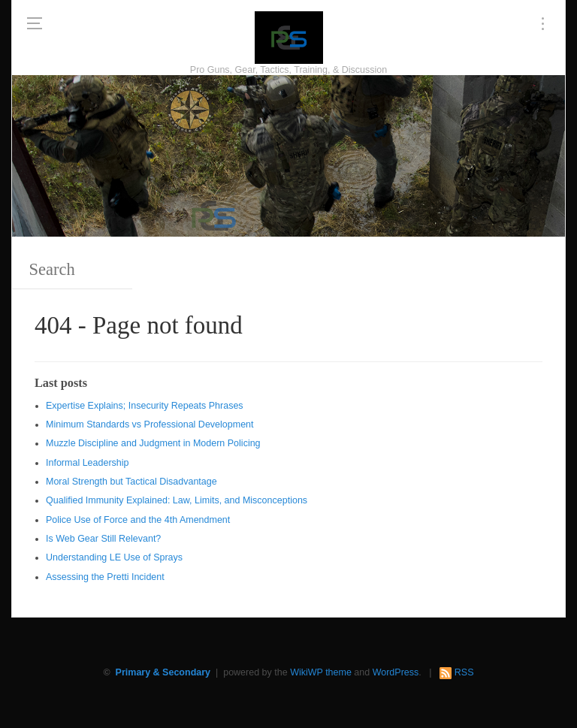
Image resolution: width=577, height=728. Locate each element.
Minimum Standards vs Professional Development (150, 424)
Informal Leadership (87, 463)
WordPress (396, 672)
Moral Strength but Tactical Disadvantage (131, 482)
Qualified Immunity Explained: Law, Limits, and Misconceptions (177, 500)
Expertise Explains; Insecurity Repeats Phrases (145, 406)
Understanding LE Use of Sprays (114, 557)
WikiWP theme (321, 672)
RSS (464, 672)
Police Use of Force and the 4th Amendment (138, 520)
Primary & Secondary (163, 672)
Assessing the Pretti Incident (105, 577)
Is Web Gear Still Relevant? (103, 539)
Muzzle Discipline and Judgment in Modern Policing (153, 443)
